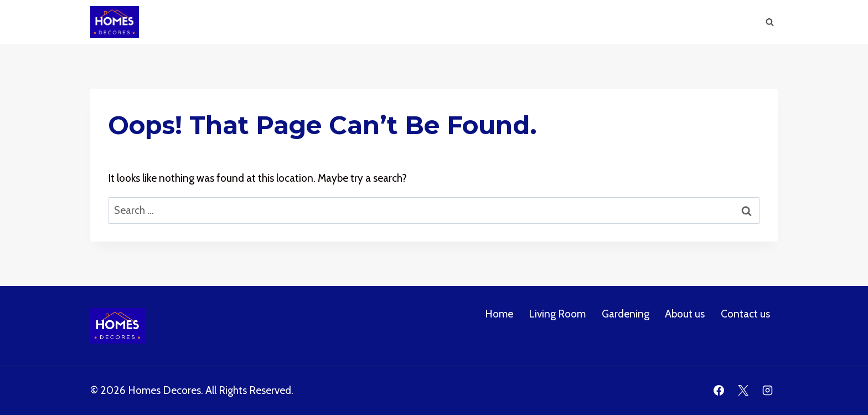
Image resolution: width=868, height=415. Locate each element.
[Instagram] (767, 391)
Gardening (587, 22)
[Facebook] (719, 391)
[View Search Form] (769, 22)
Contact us (745, 314)
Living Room (520, 22)
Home (461, 22)
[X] (743, 391)
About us (648, 22)
